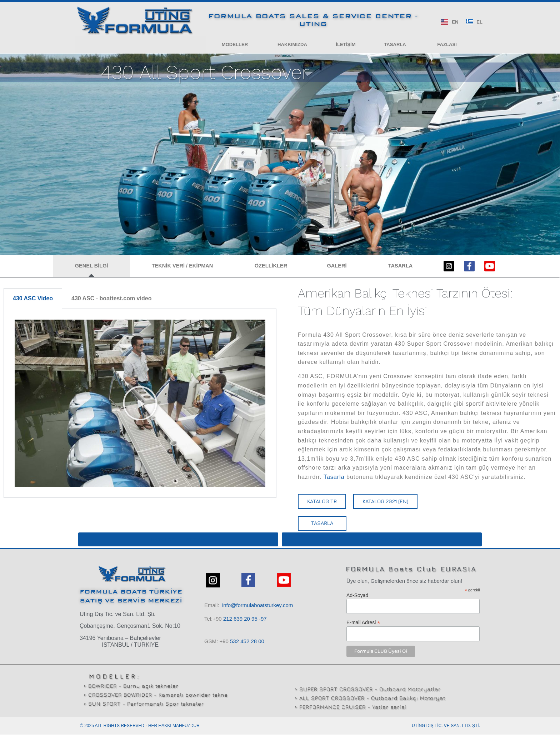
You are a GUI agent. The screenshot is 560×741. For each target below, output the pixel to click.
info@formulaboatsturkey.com (257, 612)
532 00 (247, 648)
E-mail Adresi (363, 629)
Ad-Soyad (357, 602)
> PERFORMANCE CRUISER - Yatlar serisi (350, 713)
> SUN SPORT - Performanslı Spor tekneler (144, 710)
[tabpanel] (140, 409)
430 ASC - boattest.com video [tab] (111, 304)
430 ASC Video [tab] (33, 304)
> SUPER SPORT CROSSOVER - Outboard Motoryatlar (367, 695)
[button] (235, 45)
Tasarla (334, 483)
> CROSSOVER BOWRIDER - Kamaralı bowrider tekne (156, 701)
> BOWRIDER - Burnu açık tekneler (131, 692)
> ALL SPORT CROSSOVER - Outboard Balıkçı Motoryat (370, 704)
